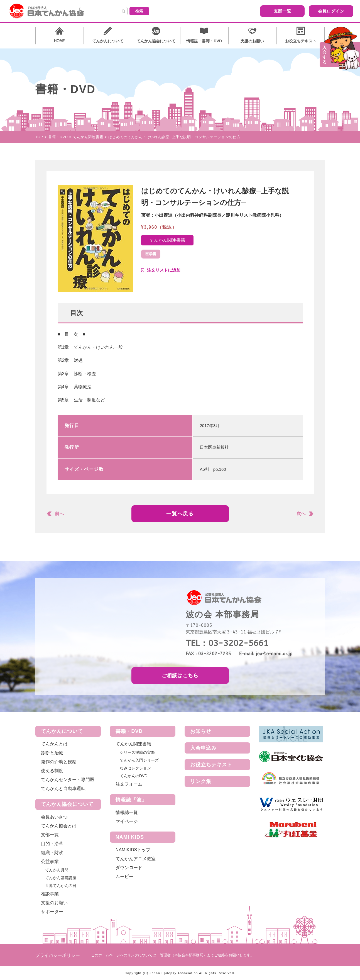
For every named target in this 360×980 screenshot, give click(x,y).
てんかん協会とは (59, 826)
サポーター (52, 912)
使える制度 (52, 771)
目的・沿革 (52, 844)
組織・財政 (52, 853)
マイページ (127, 821)
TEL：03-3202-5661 (227, 643)
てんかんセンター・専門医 (68, 780)
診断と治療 (52, 753)
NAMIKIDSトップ (133, 850)
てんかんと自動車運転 (63, 788)
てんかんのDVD (134, 776)
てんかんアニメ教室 (136, 859)
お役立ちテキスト (211, 765)
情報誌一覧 (127, 812)
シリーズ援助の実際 (137, 752)
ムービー (124, 877)
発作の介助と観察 (59, 762)
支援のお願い (54, 903)
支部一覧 (245, 11)
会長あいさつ (54, 817)
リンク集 (201, 781)
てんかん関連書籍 (167, 240)
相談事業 (50, 894)
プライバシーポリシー (58, 955)
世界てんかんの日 (61, 886)
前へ (59, 514)
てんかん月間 (57, 870)
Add (161, 270)
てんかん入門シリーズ (139, 760)
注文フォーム (129, 784)
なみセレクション (135, 768)
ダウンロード (129, 868)
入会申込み (203, 748)
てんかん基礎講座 (61, 878)
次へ (301, 514)
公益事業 (50, 861)
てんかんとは (54, 744)
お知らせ (201, 731)
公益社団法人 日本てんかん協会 (51, 11)
